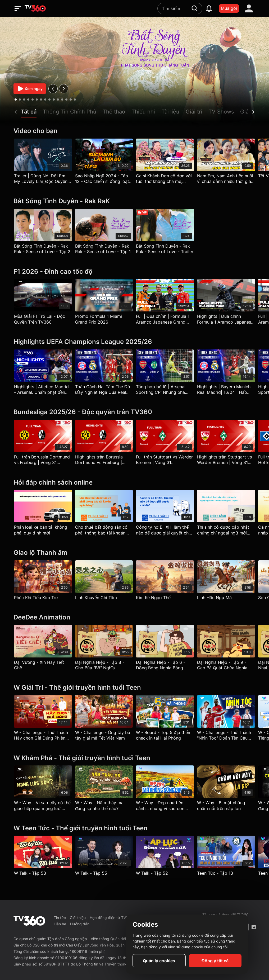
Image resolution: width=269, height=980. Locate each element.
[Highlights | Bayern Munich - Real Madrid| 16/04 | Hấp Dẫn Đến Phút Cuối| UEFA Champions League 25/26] (226, 373)
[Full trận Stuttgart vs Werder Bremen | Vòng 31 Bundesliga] (165, 444)
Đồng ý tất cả (215, 961)
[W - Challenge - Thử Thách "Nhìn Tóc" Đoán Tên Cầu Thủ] (226, 719)
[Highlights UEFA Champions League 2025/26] (134, 342)
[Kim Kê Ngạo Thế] (165, 581)
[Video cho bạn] (134, 131)
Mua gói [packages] (229, 8)
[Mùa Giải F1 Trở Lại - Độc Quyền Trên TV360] (43, 303)
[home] (35, 8)
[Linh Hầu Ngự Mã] (226, 581)
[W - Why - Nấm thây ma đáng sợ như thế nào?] (104, 789)
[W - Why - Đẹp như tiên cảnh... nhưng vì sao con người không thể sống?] (165, 789)
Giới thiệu (78, 918)
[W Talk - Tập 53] (43, 857)
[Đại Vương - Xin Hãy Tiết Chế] (43, 649)
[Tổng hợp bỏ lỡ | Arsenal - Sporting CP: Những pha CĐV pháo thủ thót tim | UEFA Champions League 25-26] (165, 373)
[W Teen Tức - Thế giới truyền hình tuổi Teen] (134, 828)
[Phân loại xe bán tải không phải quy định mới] (43, 514)
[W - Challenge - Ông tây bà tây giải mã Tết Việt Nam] (104, 719)
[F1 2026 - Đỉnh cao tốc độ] (134, 272)
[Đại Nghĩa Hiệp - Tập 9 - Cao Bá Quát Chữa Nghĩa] (226, 649)
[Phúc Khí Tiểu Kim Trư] (43, 581)
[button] (32, 113)
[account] (249, 8)
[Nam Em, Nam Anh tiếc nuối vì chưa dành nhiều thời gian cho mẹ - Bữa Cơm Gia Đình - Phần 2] (226, 163)
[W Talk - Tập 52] (165, 857)
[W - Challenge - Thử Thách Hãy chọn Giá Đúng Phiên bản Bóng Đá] (43, 719)
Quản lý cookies (159, 961)
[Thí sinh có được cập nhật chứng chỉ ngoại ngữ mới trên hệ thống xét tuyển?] (226, 514)
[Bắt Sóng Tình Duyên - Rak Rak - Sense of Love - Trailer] (165, 233)
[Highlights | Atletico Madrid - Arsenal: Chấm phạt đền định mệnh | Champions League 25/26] (43, 373)
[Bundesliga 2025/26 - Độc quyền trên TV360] (134, 412)
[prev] (53, 89)
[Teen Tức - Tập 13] (226, 857)
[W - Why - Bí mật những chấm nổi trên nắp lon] (226, 789)
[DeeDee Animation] (134, 617)
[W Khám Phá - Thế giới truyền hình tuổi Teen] (134, 758)
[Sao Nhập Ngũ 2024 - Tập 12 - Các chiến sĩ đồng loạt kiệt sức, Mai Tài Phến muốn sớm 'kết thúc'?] (104, 163)
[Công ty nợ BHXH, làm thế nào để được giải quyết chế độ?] (165, 514)
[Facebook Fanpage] (253, 927)
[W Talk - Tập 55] (104, 857)
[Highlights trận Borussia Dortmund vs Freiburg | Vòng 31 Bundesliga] (104, 444)
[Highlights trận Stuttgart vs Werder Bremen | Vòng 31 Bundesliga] (226, 444)
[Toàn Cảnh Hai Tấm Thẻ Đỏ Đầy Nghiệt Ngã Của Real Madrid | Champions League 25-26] (104, 373)
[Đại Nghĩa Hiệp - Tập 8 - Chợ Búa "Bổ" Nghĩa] (104, 649)
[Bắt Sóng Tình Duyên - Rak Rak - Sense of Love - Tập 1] (104, 233)
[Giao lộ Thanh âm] (134, 553)
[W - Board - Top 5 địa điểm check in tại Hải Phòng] (165, 719)
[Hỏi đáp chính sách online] (134, 483)
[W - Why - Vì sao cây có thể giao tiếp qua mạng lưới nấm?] (43, 789)
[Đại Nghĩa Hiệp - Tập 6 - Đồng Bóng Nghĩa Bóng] (165, 649)
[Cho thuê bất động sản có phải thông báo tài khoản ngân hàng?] (104, 514)
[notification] (209, 8)
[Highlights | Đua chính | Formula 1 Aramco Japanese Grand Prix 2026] (226, 303)
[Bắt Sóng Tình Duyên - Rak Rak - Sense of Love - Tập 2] (43, 233)
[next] (64, 89)
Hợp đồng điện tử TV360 (111, 918)
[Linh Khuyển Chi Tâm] (104, 581)
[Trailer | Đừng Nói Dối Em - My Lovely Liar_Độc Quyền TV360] (43, 163)
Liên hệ (60, 924)
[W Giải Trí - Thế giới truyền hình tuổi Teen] (134, 688)
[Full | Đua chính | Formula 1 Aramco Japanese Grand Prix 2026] (165, 303)
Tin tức (60, 918)
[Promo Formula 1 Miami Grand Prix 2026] (104, 303)
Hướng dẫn (80, 924)
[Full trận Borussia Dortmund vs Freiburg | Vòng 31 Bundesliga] (43, 444)
